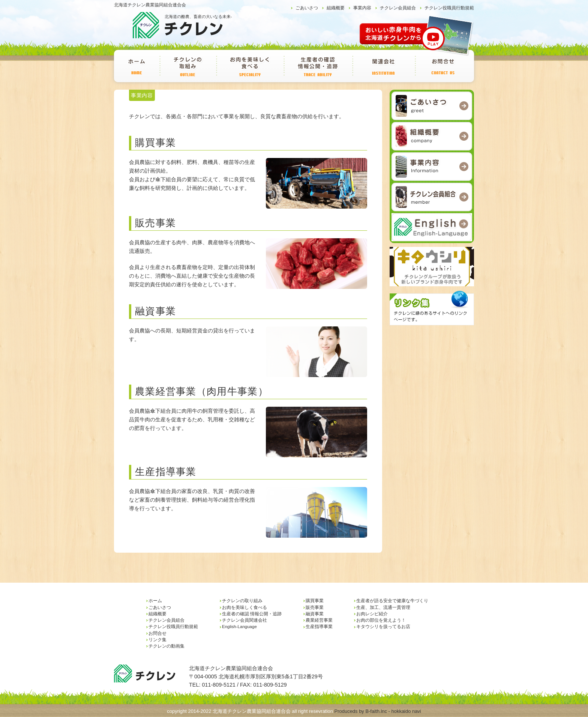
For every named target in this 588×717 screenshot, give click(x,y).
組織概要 (336, 8)
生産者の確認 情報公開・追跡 (318, 66)
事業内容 (362, 8)
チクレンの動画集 (166, 646)
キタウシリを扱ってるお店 (383, 627)
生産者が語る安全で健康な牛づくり (392, 601)
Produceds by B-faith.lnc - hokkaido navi (378, 711)
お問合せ (443, 66)
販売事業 (315, 607)
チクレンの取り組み (188, 66)
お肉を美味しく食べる (250, 66)
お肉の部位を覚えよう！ (381, 620)
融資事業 (315, 614)
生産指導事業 (319, 627)
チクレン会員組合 (398, 8)
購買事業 (315, 601)
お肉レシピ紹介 (372, 614)
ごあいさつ (307, 8)
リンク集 (157, 640)
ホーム (137, 66)
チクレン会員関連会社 (383, 66)
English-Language (239, 627)
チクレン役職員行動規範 (449, 8)
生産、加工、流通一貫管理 (383, 607)
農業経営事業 (319, 620)
